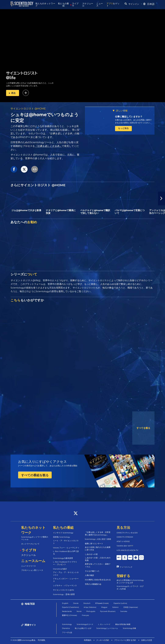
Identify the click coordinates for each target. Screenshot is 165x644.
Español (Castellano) (70, 607)
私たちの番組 (64, 5)
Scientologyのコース (85, 624)
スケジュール (88, 5)
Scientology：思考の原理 (64, 594)
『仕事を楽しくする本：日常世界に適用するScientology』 (98, 533)
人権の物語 (89, 575)
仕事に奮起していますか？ (129, 117)
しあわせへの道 (91, 554)
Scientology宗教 (129, 628)
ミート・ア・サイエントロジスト (66, 542)
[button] (161, 198)
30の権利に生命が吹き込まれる (98, 580)
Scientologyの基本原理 (63, 558)
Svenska (124, 611)
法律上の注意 (147, 640)
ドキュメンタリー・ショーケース (66, 580)
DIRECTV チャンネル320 (127, 533)
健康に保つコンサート (94, 543)
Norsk (79, 611)
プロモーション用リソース (32, 570)
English (65, 603)
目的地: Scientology (62, 537)
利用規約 (88, 640)
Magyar (104, 607)
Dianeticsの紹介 (60, 569)
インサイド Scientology (63, 533)
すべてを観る (143, 428)
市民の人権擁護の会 (93, 584)
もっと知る (123, 128)
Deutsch (87, 603)
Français (85, 615)
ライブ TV (75, 5)
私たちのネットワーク (45, 5)
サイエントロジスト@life (64, 590)
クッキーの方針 (103, 640)
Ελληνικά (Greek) (102, 603)
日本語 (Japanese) (131, 607)
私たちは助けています (83, 628)
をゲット (113, 5)
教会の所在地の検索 (123, 624)
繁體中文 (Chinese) (69, 615)
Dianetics (66, 628)
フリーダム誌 (67, 632)
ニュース (100, 5)
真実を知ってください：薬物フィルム (98, 565)
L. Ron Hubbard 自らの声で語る (66, 553)
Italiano (115, 607)
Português (91, 611)
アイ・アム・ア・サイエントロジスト (66, 574)
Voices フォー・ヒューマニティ (66, 548)
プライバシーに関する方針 (125, 640)
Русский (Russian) (108, 611)
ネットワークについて (30, 544)
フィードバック (126, 567)
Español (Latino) (120, 603)
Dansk (76, 603)
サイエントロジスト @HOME (28, 109)
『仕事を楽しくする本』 (48, 146)
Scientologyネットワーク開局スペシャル (35, 538)
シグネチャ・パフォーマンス (65, 585)
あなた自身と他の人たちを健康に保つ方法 (98, 548)
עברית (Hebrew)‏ (90, 607)
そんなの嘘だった (92, 571)
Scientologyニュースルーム (107, 628)
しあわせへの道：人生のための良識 (98, 559)
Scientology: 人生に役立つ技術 (98, 539)
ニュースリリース (28, 566)
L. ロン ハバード (104, 624)
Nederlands (67, 611)
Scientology (67, 624)
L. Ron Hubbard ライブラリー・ (65, 563)
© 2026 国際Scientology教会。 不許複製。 (29, 640)
